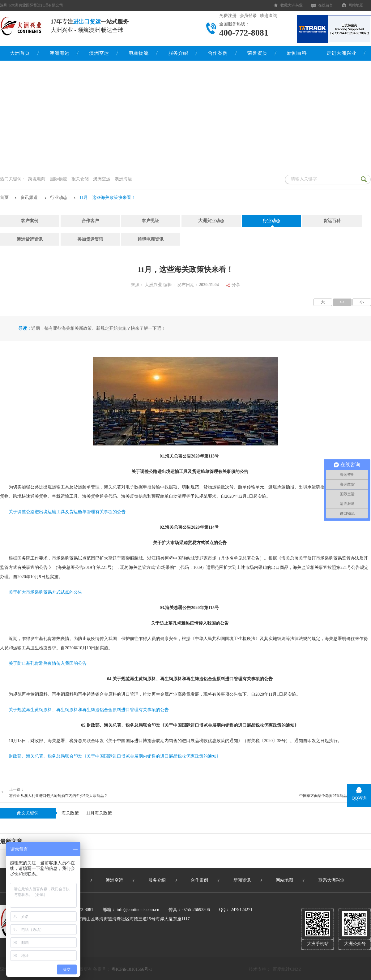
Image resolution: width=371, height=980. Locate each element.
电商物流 (139, 53)
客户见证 (151, 221)
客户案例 (30, 221)
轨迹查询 (269, 16)
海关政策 (70, 813)
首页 (4, 198)
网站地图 (356, 5)
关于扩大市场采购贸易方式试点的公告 (45, 592)
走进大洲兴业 (341, 53)
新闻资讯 (242, 880)
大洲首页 (20, 53)
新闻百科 (297, 53)
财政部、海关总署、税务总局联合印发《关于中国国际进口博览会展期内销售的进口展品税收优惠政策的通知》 (115, 756)
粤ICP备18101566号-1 (132, 969)
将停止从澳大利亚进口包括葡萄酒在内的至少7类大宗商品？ (58, 796)
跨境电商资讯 (151, 239)
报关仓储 (80, 179)
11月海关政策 (99, 813)
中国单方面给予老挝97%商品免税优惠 (330, 796)
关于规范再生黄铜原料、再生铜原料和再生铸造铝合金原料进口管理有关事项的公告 (89, 710)
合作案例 (218, 53)
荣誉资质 (257, 53)
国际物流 (58, 179)
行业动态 (59, 198)
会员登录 (248, 16)
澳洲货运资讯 (30, 239)
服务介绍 (178, 53)
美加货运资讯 (90, 239)
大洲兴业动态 (211, 221)
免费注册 (228, 16)
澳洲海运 (59, 53)
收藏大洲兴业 (292, 5)
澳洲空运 (99, 53)
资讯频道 (29, 198)
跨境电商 (37, 179)
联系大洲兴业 (331, 880)
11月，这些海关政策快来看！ (107, 198)
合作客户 (90, 221)
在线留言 (326, 5)
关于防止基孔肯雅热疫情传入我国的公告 (48, 663)
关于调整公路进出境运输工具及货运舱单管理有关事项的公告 (67, 512)
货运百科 (332, 221)
